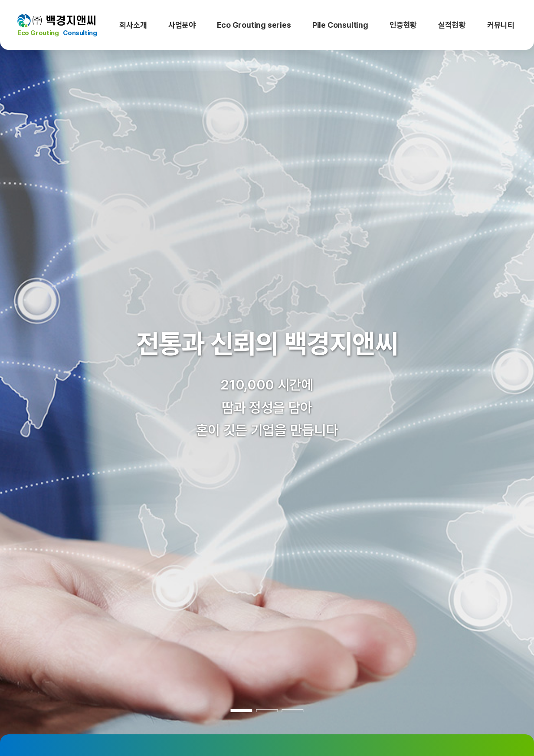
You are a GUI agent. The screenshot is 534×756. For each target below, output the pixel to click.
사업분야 (182, 25)
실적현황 (452, 25)
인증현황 (403, 25)
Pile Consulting (340, 25)
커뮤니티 (501, 25)
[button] (31, 378)
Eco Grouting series (254, 25)
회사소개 (133, 25)
